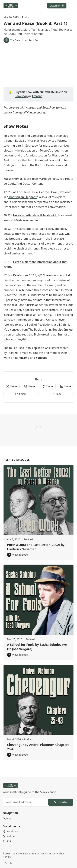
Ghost (62, 853)
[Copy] (57, 394)
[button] (57, 6)
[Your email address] (26, 802)
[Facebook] (10, 832)
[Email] (20, 394)
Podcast (27, 17)
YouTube (42, 358)
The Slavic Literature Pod (25, 853)
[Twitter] (9, 836)
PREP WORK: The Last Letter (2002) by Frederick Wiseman (36, 547)
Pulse (8, 857)
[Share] (12, 386)
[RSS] (7, 841)
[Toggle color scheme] (8, 863)
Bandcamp (22, 358)
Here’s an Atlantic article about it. (35, 215)
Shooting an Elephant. (23, 197)
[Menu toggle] (71, 6)
